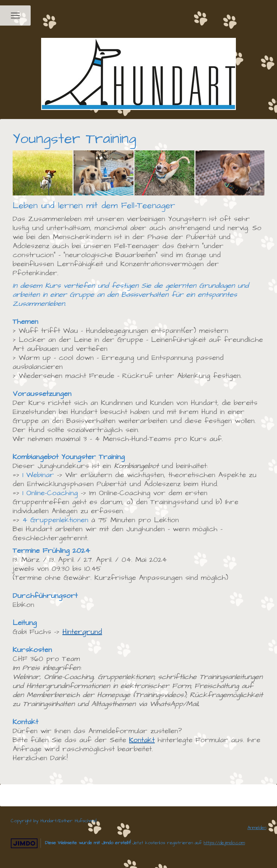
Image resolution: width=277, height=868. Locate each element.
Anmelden (257, 828)
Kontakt (142, 740)
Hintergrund (82, 632)
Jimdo (24, 843)
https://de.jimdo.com (224, 843)
